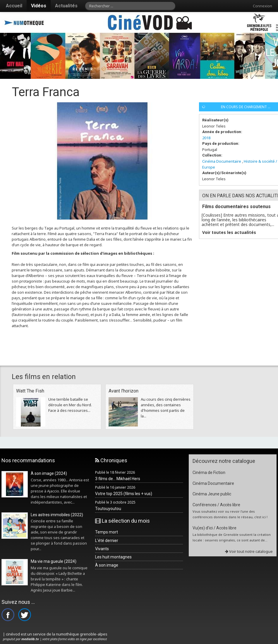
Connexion (262, 6)
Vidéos (39, 6)
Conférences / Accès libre (216, 505)
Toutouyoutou (108, 509)
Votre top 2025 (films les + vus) (124, 494)
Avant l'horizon (123, 391)
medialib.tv (30, 639)
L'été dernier (107, 541)
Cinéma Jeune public (212, 494)
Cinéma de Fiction (209, 473)
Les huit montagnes (113, 557)
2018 (206, 138)
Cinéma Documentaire (222, 161)
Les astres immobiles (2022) (57, 515)
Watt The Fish (30, 391)
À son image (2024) (49, 473)
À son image (107, 565)
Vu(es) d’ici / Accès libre (214, 528)
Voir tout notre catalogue (249, 551)
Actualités (66, 6)
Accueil (14, 6)
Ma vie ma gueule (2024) (54, 561)
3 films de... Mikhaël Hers (118, 479)
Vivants (102, 549)
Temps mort (107, 532)
